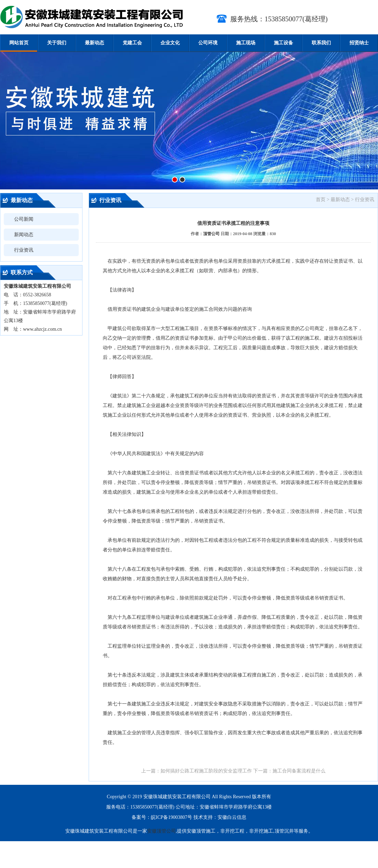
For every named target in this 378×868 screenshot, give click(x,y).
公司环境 (208, 43)
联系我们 (321, 43)
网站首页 (19, 43)
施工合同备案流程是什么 (299, 771)
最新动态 (94, 43)
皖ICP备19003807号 (171, 817)
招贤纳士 (359, 43)
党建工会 (132, 43)
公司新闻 (24, 219)
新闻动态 (24, 235)
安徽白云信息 (232, 817)
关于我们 (57, 43)
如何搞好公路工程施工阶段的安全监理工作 (206, 771)
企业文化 (170, 43)
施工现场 (246, 43)
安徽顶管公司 (162, 831)
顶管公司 (211, 234)
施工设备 (283, 43)
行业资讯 (24, 250)
